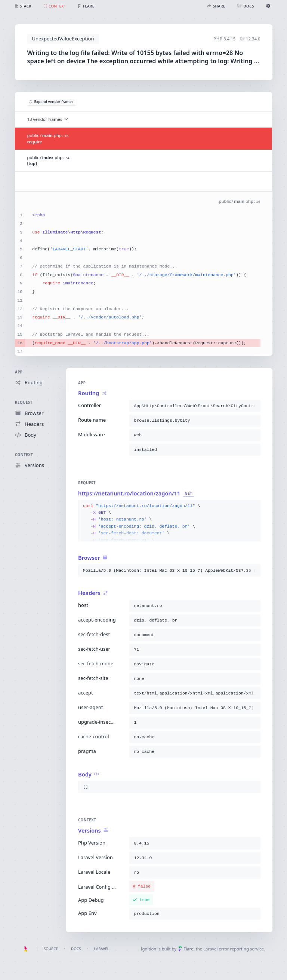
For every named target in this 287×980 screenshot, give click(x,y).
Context (24, 455)
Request (24, 402)
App (19, 372)
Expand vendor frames (52, 102)
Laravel (102, 949)
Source (51, 949)
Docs (76, 949)
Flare (186, 949)
